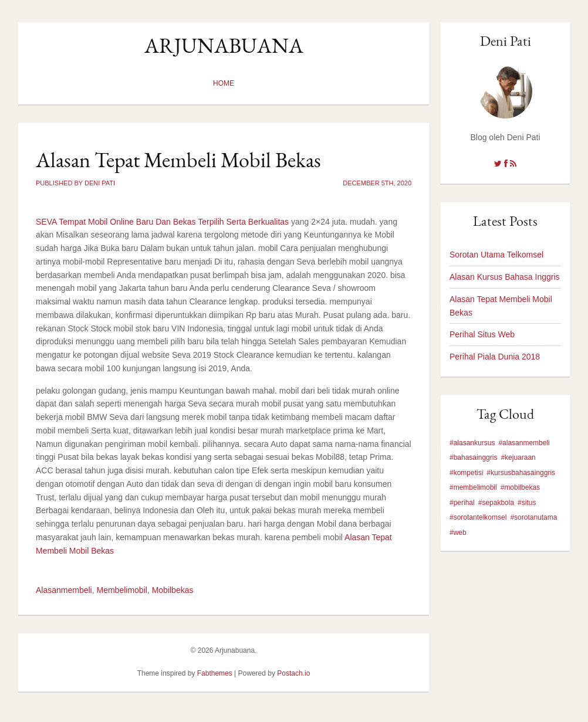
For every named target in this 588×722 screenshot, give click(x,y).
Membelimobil (122, 590)
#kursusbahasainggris (521, 473)
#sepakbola (496, 503)
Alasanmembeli (64, 590)
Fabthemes (215, 673)
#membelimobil (473, 487)
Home (224, 83)
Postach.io (293, 673)
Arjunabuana (224, 45)
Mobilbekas (173, 590)
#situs (527, 503)
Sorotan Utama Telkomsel (496, 255)
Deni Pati (506, 41)
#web (458, 533)
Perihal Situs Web (482, 334)
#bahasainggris (473, 457)
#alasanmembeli (524, 443)
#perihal (462, 503)
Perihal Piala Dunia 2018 (495, 357)
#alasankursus (472, 443)
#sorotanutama (533, 517)
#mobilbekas (520, 487)
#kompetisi (466, 473)
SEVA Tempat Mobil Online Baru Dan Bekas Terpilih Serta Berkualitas (162, 222)
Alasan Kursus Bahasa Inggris (505, 277)
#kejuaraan (518, 457)
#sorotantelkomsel (478, 517)
